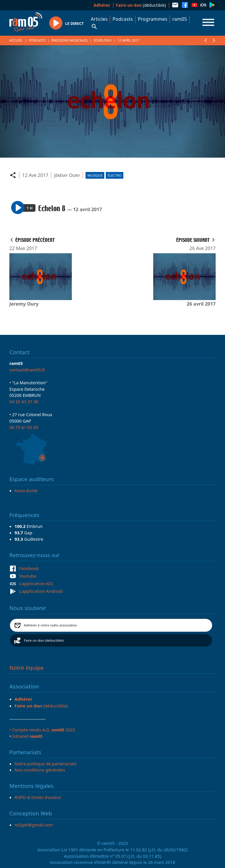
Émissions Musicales (70, 40)
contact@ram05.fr (27, 370)
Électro (115, 175)
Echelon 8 (103, 40)
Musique (95, 175)
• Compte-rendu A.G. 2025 (42, 730)
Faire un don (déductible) (44, 640)
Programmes (153, 19)
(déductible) (141, 5)
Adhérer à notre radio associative (50, 625)
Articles (99, 19)
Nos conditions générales (40, 770)
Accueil (16, 40)
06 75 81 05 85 (24, 427)
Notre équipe (27, 668)
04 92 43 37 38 (24, 402)
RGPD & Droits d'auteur (38, 797)
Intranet (27, 736)
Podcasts (123, 19)
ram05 (180, 19)
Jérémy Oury (67, 175)
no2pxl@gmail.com (34, 825)
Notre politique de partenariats (46, 764)
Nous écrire (26, 490)
